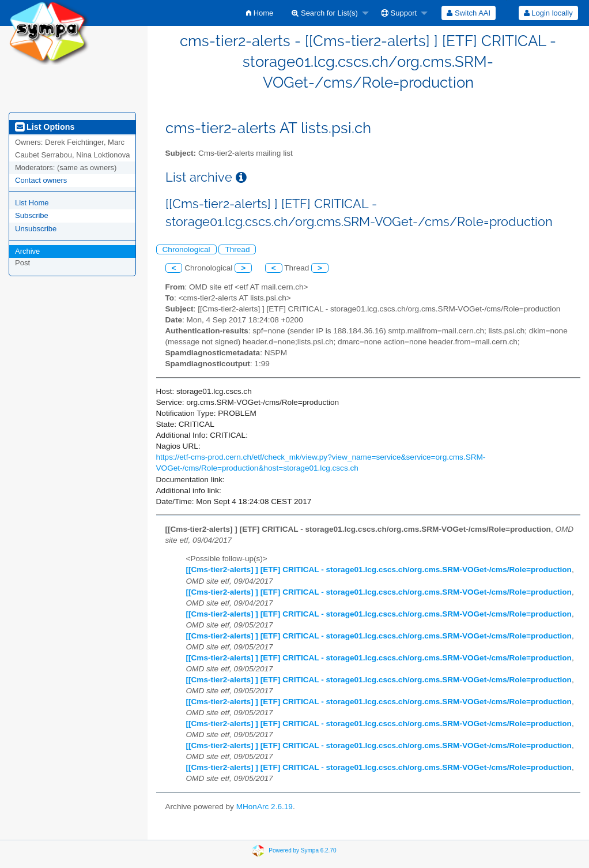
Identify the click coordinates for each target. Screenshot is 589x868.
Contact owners (41, 180)
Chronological (186, 249)
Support (399, 13)
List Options (45, 127)
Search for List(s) (325, 13)
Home (260, 13)
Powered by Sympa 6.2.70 (302, 850)
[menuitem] (260, 13)
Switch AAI (469, 13)
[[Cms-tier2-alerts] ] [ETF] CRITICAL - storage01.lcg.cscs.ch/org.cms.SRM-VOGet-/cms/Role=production (379, 570)
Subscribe (32, 215)
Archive (27, 251)
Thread (237, 249)
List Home (32, 203)
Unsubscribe (36, 229)
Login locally (548, 13)
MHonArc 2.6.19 (265, 807)
